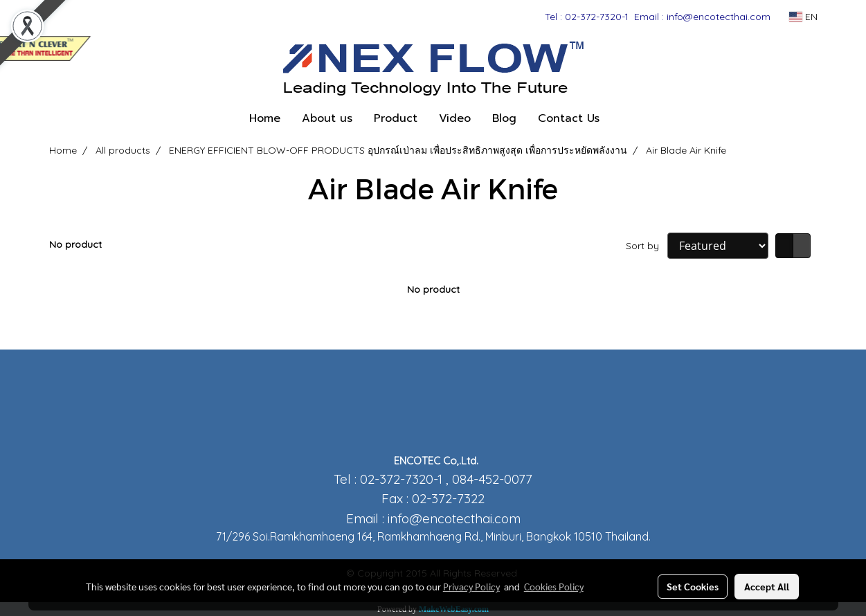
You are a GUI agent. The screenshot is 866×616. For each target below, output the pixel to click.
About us (327, 118)
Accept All (767, 586)
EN (803, 17)
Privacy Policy (471, 586)
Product (396, 118)
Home (265, 118)
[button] (622, 118)
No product (75, 244)
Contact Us (569, 118)
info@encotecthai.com (454, 518)
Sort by (647, 246)
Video (455, 118)
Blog (504, 118)
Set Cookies (693, 586)
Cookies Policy (554, 586)
